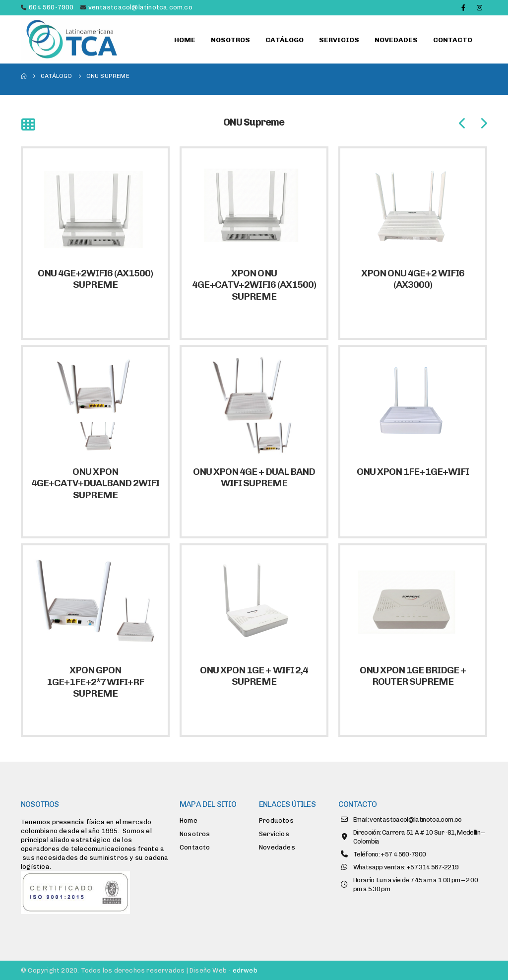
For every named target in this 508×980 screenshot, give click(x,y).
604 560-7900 (51, 7)
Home (185, 40)
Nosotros (230, 40)
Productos (276, 820)
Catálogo (285, 40)
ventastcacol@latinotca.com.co (140, 7)
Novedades (396, 40)
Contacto (453, 40)
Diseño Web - (223, 970)
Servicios (339, 40)
